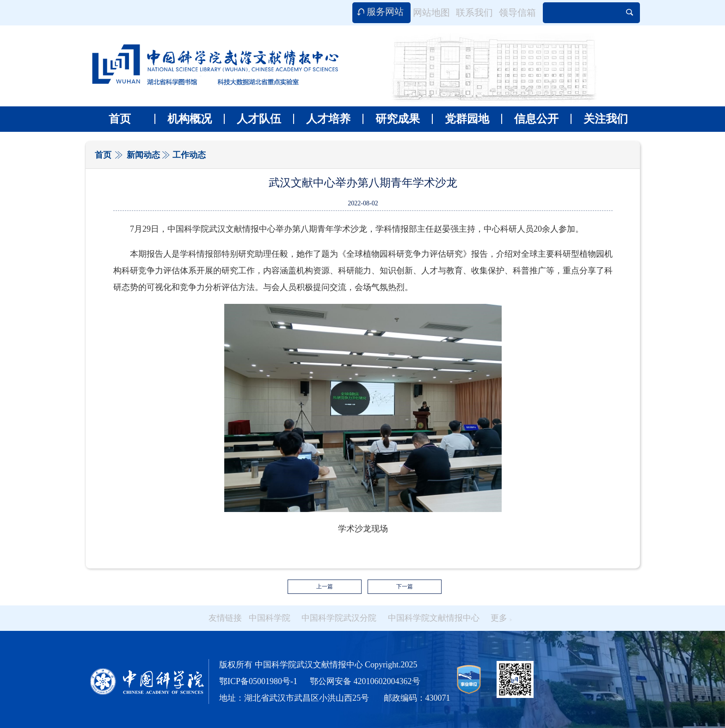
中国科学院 (270, 618)
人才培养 (322, 119)
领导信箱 (517, 12)
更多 (501, 618)
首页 (120, 119)
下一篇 (405, 586)
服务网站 (385, 12)
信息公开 (530, 119)
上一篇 (325, 586)
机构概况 (183, 119)
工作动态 (189, 155)
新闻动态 (143, 155)
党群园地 (461, 119)
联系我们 (474, 12)
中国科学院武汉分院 (339, 618)
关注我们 (599, 119)
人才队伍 (252, 119)
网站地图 (431, 12)
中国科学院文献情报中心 (434, 618)
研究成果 (391, 119)
